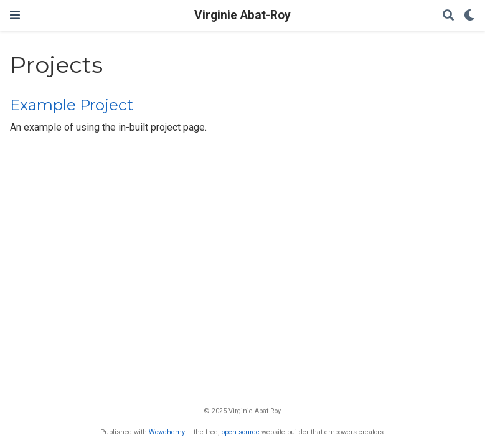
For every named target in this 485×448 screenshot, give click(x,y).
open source (241, 432)
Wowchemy (167, 432)
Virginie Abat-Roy (242, 15)
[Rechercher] (448, 16)
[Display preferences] (469, 16)
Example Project (72, 105)
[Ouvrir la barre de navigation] (15, 15)
